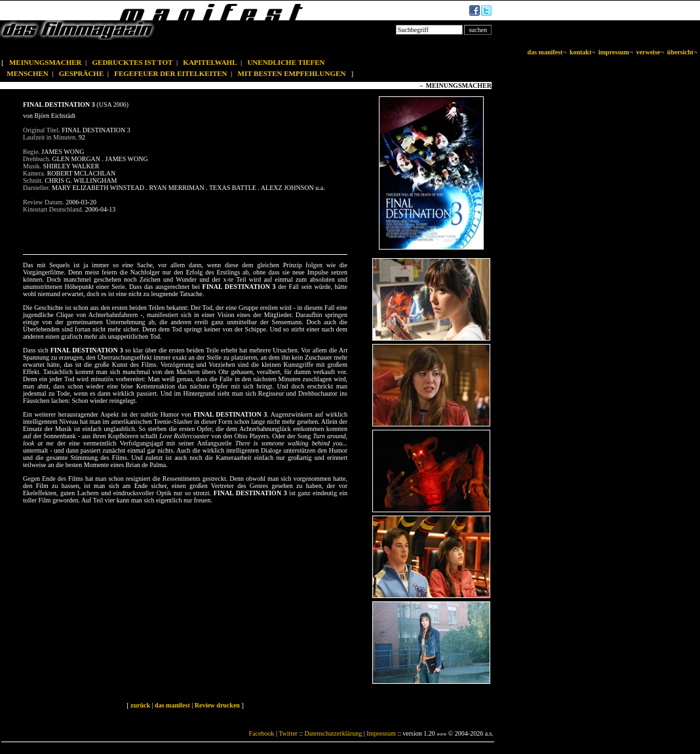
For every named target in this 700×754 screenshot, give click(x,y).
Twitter (288, 733)
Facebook (261, 733)
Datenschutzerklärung (334, 733)
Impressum (381, 733)
